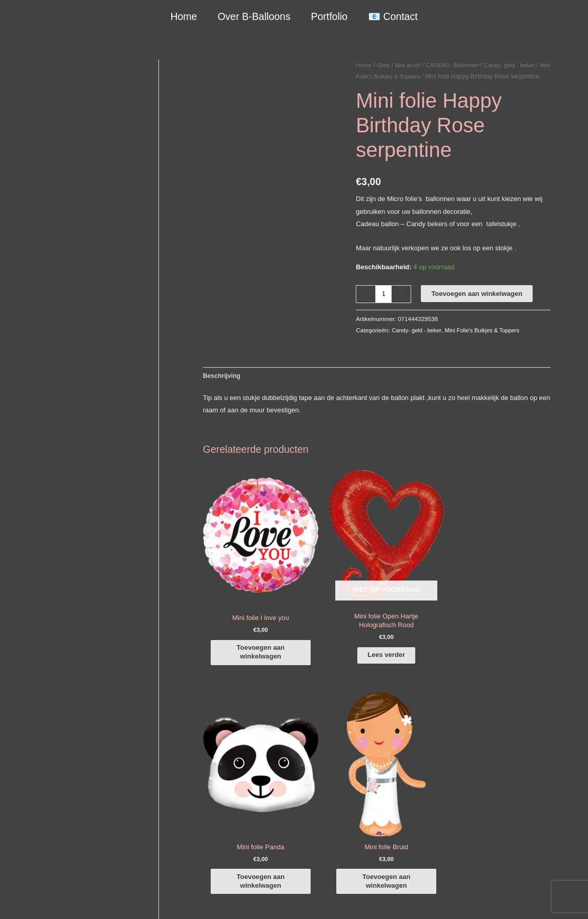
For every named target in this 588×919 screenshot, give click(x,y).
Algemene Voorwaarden (379, 899)
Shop (384, 65)
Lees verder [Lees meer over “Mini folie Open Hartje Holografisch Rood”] (332, 637)
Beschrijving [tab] (223, 387)
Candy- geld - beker (418, 341)
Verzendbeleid (441, 899)
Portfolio (329, 16)
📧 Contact (392, 16)
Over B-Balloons (254, 16)
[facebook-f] (514, 746)
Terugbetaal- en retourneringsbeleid (522, 899)
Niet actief (410, 65)
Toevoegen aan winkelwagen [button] (252, 626)
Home (185, 16)
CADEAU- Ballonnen (457, 65)
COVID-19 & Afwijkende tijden (58, 854)
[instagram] (514, 761)
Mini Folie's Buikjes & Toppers (417, 76)
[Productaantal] (384, 305)
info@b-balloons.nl (51, 799)
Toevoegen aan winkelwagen (478, 305)
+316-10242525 (47, 787)
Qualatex (27, 866)
